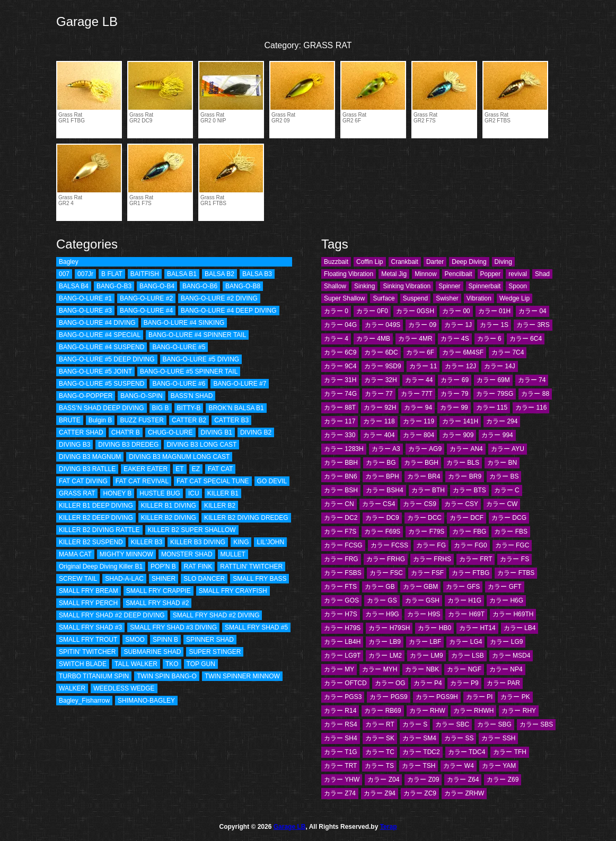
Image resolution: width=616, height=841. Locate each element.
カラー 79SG (495, 394)
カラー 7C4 (508, 352)
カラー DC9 (382, 518)
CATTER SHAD (81, 432)
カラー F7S (340, 532)
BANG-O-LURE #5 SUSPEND (102, 384)
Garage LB (87, 21)
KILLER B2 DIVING (169, 518)
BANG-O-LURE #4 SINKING (184, 323)
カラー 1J (458, 325)
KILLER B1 (223, 493)
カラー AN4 (466, 449)
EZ (196, 469)
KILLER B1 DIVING (169, 506)
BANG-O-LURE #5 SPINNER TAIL (189, 371)
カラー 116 (531, 408)
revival (518, 274)
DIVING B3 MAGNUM (90, 457)
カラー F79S (426, 532)
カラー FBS (511, 532)
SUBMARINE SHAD (152, 652)
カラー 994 (497, 435)
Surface (384, 298)
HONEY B (117, 493)
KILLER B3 (147, 542)
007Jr (85, 274)
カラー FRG (341, 559)
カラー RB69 (382, 711)
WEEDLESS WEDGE (124, 688)
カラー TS (379, 766)
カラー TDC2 (421, 752)
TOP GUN (201, 664)
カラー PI (479, 697)
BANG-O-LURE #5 (179, 347)
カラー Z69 (503, 780)
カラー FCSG (343, 545)
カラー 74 (532, 380)
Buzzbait (336, 262)
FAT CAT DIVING (83, 481)
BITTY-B (189, 408)
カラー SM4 (419, 738)
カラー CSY (461, 504)
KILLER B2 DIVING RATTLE (99, 530)
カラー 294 (502, 421)
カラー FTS (340, 587)
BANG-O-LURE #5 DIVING (201, 359)
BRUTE (70, 420)
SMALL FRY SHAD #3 (90, 627)
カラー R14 (340, 711)
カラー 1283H (344, 449)
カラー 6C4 (526, 339)
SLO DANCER (204, 579)
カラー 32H (380, 380)
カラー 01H (494, 311)
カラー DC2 (341, 518)
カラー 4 (336, 339)
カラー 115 (492, 408)
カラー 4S (455, 339)
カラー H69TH (513, 614)
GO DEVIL (272, 481)
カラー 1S (494, 325)
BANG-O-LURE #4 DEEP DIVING (229, 311)
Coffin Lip (369, 262)
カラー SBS (536, 724)
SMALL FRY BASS (259, 579)
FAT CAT (220, 469)
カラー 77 (379, 394)
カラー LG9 (506, 642)
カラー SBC (452, 724)
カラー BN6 (341, 476)
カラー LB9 (385, 642)
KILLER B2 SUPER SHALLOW (192, 530)
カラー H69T (466, 614)
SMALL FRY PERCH (88, 603)
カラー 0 (336, 311)
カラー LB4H (342, 642)
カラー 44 (419, 380)
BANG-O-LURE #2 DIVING (219, 298)
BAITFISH (145, 274)
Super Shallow (344, 298)
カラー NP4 (506, 669)
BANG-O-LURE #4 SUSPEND (102, 347)
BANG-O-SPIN (141, 396)
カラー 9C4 (340, 366)
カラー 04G (340, 325)
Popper (491, 274)
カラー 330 (340, 435)
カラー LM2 (385, 656)
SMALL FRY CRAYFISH (233, 591)
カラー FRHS (432, 559)
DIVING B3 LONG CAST (201, 445)
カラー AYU (508, 449)
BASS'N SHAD (192, 396)
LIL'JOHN (270, 542)
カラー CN (339, 504)
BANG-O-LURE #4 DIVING (97, 323)
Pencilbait (459, 274)
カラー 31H (340, 380)
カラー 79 (455, 394)
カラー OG (390, 683)
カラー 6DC (381, 352)
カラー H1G (464, 600)
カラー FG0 (470, 545)
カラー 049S (382, 325)
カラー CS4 (379, 504)
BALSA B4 (74, 286)
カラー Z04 (383, 780)
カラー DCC (424, 518)
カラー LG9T (342, 656)
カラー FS (514, 559)
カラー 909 (458, 435)
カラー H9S (424, 614)
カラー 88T (340, 408)
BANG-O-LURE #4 (146, 311)
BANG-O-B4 (157, 286)
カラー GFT (504, 587)
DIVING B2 (256, 432)
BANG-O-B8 (243, 286)
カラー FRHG (386, 559)
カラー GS (382, 600)
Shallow (335, 286)
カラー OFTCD (345, 683)
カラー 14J (500, 366)
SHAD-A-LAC (124, 579)
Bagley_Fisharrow (84, 701)
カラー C (507, 490)
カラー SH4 (341, 738)
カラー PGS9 (388, 697)
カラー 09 (422, 325)
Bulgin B (100, 420)
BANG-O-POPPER (86, 396)
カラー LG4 (465, 642)
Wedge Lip (514, 298)
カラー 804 (419, 435)
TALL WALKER (136, 664)
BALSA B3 (257, 274)
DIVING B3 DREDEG (128, 445)
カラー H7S (341, 614)
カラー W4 (458, 766)
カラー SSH (498, 738)
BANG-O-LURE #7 (240, 384)
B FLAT (112, 274)
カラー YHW (342, 780)
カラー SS (459, 738)
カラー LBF (425, 642)
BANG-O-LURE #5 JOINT (95, 371)
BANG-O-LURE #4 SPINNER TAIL (197, 335)
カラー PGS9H (437, 697)
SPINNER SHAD (210, 640)
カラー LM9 (426, 656)
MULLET (233, 554)
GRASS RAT (77, 493)
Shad (542, 274)
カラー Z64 (463, 780)
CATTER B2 (189, 420)
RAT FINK (198, 566)
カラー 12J (460, 366)
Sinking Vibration (407, 286)
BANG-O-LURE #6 (179, 384)
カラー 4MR (415, 339)
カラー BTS (469, 490)
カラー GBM (421, 587)
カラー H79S (342, 628)
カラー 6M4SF (463, 352)
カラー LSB (468, 656)
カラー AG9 (425, 449)
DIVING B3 (74, 445)
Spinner (449, 286)
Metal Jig (394, 274)
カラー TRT (340, 766)
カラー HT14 (477, 628)
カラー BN (502, 463)
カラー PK (515, 697)
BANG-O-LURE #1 (85, 298)
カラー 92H (380, 408)
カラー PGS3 (343, 697)
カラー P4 (428, 683)
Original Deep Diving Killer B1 (101, 566)
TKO (172, 664)
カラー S (415, 724)
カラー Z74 (340, 793)
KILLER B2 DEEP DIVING (96, 518)
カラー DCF (467, 518)
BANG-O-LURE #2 (146, 298)
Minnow (425, 274)
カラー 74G (340, 394)
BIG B (161, 408)
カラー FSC (386, 573)
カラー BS (504, 476)
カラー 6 (489, 339)
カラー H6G (506, 600)
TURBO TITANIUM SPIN (94, 676)
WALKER (72, 688)
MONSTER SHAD (187, 554)
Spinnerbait (485, 286)
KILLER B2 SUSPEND (91, 542)
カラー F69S (382, 532)
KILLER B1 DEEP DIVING (96, 506)
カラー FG (431, 545)
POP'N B (163, 566)
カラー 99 (454, 408)
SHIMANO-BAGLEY (146, 701)
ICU (194, 493)
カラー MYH (380, 669)
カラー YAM (499, 766)
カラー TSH (419, 766)
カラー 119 (419, 421)
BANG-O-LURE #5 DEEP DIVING (107, 359)
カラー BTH (428, 490)
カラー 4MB (373, 339)
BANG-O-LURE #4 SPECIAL (100, 335)
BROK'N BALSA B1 (236, 408)
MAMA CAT (75, 554)
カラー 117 (340, 421)
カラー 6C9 (340, 352)
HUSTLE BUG (160, 493)
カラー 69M (493, 380)
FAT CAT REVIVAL (142, 481)
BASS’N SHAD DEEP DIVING (102, 408)
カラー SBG (494, 724)
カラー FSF (427, 573)
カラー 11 (423, 366)
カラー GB (380, 587)
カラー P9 (464, 683)
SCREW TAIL (78, 579)
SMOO (135, 640)
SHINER (164, 579)
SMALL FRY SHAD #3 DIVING (173, 627)
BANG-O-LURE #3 (85, 311)
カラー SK (380, 738)
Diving (503, 262)
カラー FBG (469, 532)
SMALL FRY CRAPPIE (159, 591)
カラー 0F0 (372, 311)
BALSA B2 (219, 274)
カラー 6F (420, 352)
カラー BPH (382, 476)
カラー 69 (455, 380)
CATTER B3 (231, 420)
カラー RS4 (341, 724)
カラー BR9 (465, 476)
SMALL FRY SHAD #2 (157, 603)
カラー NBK (422, 669)
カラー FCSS (389, 545)
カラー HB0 (434, 628)
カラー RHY (519, 711)
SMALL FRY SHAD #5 (256, 627)
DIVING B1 (217, 432)
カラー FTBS (516, 573)
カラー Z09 (423, 780)
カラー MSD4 (511, 656)
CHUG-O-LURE (170, 432)
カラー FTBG (470, 573)
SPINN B (165, 640)
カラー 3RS (533, 325)
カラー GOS (341, 600)
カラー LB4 (520, 628)
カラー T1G (341, 752)
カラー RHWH (474, 711)
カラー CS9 (420, 504)
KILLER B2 (220, 506)
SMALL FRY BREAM (89, 591)
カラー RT (380, 724)
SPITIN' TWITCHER (87, 652)
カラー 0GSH (415, 311)
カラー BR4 (424, 476)
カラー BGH (421, 463)
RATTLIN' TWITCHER (251, 566)
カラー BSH (341, 490)
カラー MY (339, 669)
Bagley (69, 262)
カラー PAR (503, 683)
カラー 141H (460, 421)
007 (64, 274)
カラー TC (380, 752)
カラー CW (502, 504)
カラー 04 (533, 311)
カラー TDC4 (467, 752)
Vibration (479, 298)
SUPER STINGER (215, 652)
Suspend (415, 298)
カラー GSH (422, 600)
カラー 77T (417, 394)
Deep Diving (469, 262)
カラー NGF (464, 669)
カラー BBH (341, 463)
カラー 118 (379, 421)
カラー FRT (476, 559)
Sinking (364, 286)
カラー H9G (382, 614)
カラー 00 (456, 311)
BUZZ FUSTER (142, 420)
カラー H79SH (389, 628)
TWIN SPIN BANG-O (167, 676)
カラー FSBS (343, 573)
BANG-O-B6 (200, 286)
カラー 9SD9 (382, 366)
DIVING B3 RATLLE (87, 469)
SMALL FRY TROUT (88, 640)
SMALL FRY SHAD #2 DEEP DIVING (112, 615)
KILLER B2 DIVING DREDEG (246, 518)
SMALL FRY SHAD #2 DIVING (216, 615)
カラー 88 (535, 394)
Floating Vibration (349, 274)
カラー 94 (418, 408)
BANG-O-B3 (114, 286)
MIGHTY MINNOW (126, 554)
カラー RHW (427, 711)
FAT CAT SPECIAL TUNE (213, 481)
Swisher (447, 298)
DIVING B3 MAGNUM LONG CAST (179, 457)
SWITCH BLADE (83, 664)
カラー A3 (386, 449)
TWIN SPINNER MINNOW (242, 676)
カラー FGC (512, 545)
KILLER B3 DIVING (198, 542)
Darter (435, 262)
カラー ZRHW (464, 793)
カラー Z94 (380, 793)
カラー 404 (379, 435)
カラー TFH (510, 752)
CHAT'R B (126, 432)
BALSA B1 (182, 274)
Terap (389, 827)
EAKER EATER (146, 469)
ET (179, 469)
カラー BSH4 (385, 490)
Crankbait (405, 262)
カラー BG (381, 463)
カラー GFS (463, 587)
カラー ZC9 (420, 793)
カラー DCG (509, 518)
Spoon (518, 286)
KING (241, 542)
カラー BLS (463, 463)
